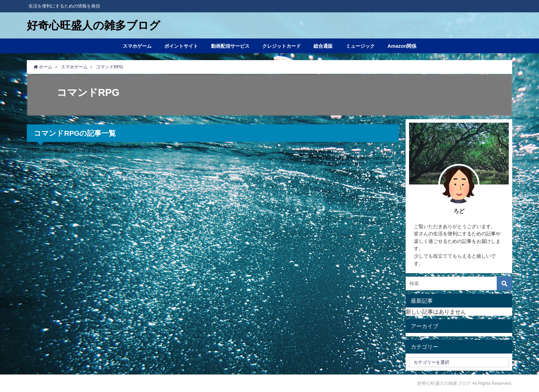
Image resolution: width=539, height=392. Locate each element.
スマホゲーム (137, 46)
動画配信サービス (230, 46)
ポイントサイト (181, 46)
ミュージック (360, 46)
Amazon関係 (402, 46)
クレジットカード (282, 46)
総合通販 (323, 46)
